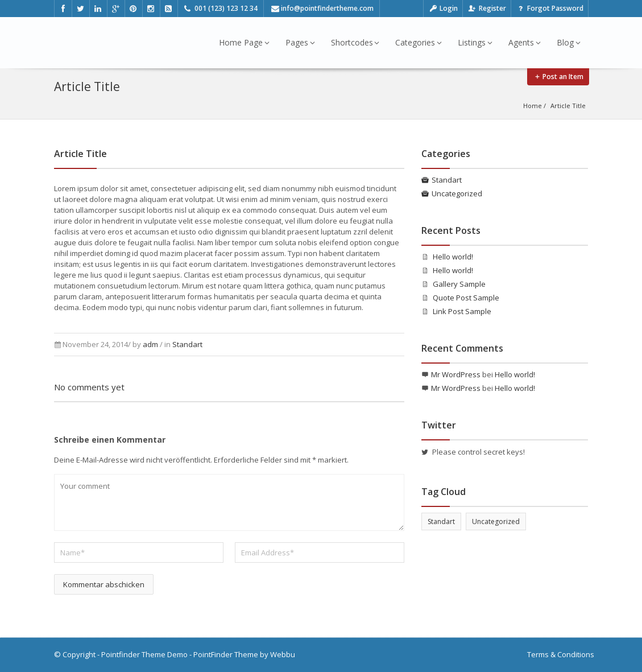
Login (443, 8)
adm (150, 344)
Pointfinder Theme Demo (144, 654)
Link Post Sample (462, 311)
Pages (300, 42)
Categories (419, 42)
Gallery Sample (459, 284)
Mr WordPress (456, 374)
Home (533, 106)
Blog (569, 42)
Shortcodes (355, 42)
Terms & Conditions (561, 654)
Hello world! (453, 257)
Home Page (244, 42)
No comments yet (89, 387)
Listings (475, 42)
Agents (525, 42)
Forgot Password (550, 8)
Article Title (568, 106)
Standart (187, 344)
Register (487, 8)
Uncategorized (457, 193)
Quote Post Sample (466, 298)
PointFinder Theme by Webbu (244, 654)
